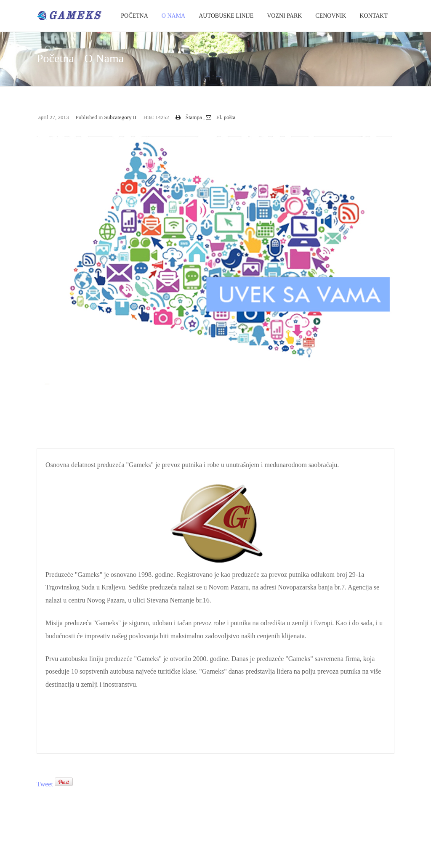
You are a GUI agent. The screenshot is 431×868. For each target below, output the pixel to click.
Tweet (45, 784)
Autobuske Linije (226, 16)
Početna (134, 16)
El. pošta (221, 117)
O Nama (173, 16)
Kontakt (374, 16)
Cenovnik (331, 16)
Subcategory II (120, 117)
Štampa (189, 117)
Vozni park (284, 16)
